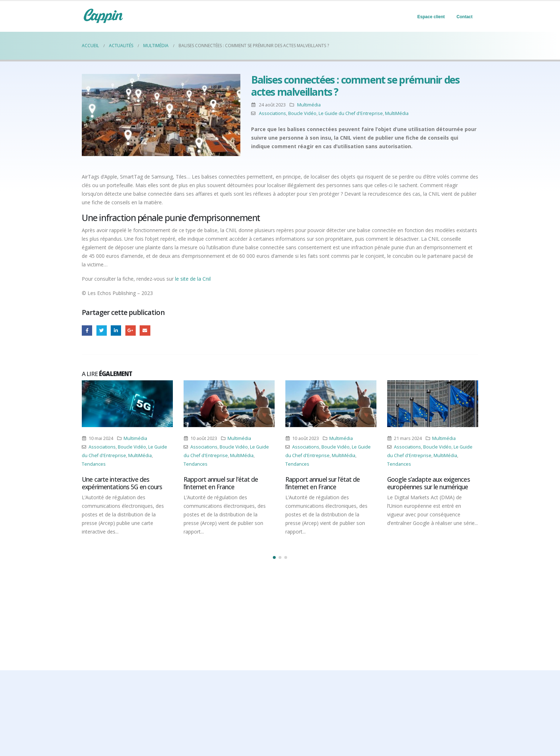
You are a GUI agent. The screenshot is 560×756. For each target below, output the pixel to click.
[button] (274, 557)
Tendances (94, 464)
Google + (131, 331)
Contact (464, 17)
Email (145, 331)
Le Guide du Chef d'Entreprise (351, 113)
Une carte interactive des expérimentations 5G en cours (122, 483)
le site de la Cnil (193, 279)
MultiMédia (397, 113)
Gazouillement (102, 331)
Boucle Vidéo (302, 113)
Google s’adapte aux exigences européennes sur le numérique (429, 483)
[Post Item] (127, 404)
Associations (272, 113)
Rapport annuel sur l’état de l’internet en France (221, 483)
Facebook (87, 331)
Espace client (431, 17)
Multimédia (309, 105)
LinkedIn (116, 331)
